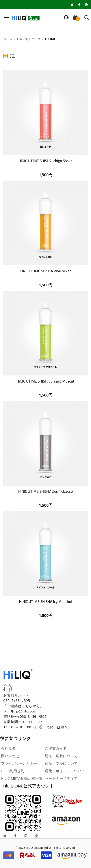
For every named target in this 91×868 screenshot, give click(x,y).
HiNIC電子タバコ (29, 39)
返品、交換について (61, 763)
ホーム (8, 39)
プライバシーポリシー (19, 763)
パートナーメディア (61, 778)
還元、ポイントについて (65, 771)
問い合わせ (10, 756)
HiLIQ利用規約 (13, 771)
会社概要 (8, 748)
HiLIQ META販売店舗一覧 (22, 778)
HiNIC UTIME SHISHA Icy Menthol (45, 602)
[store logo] (26, 18)
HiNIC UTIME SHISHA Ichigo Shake (45, 161)
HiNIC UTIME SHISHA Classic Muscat (45, 381)
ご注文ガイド (56, 748)
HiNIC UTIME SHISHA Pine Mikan (46, 271)
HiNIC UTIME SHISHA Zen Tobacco (45, 491)
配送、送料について (61, 756)
